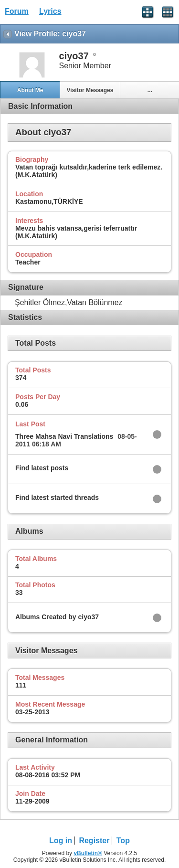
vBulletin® (88, 853)
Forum (17, 11)
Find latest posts (42, 468)
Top (123, 841)
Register (94, 841)
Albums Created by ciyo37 (57, 617)
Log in (61, 841)
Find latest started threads (57, 498)
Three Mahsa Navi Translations (64, 436)
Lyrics (50, 11)
